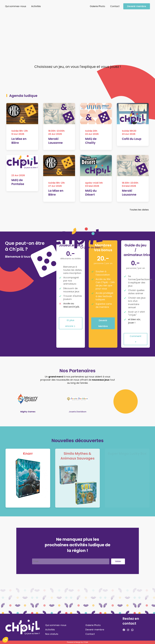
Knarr (28, 454)
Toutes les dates (139, 211)
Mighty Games (28, 412)
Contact (115, 6)
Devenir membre (137, 6)
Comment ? (136, 339)
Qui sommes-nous (16, 6)
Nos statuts (52, 634)
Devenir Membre (103, 323)
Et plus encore (71, 323)
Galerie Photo (97, 6)
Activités (36, 6)
